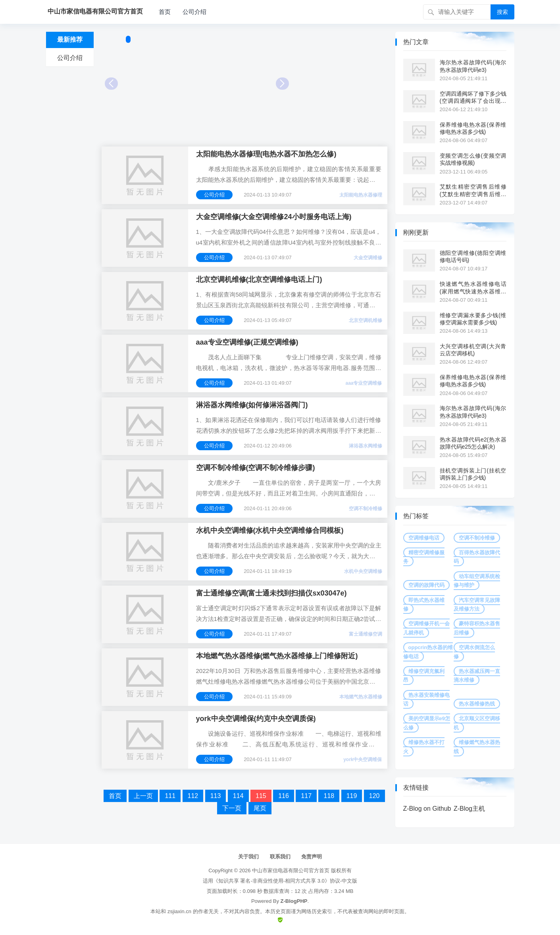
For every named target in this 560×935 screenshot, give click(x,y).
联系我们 (280, 857)
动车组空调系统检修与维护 (477, 581)
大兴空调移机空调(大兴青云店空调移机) (473, 350)
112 (193, 796)
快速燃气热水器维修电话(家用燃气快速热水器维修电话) (473, 288)
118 (329, 796)
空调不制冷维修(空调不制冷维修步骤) (256, 468)
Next (282, 84)
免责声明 (312, 857)
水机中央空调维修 (363, 571)
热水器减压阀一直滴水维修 (477, 676)
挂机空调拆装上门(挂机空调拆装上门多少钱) (473, 474)
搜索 (502, 12)
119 (352, 796)
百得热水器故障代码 (477, 557)
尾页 (260, 808)
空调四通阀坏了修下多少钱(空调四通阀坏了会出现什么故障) (473, 97)
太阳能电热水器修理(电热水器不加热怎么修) (266, 154)
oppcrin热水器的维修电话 (428, 652)
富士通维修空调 (366, 634)
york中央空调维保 (363, 760)
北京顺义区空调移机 (477, 723)
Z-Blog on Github (427, 809)
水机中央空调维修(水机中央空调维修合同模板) (270, 530)
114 (238, 796)
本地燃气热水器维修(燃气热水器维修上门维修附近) (277, 656)
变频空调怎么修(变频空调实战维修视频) (473, 159)
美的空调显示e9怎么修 (427, 723)
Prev (111, 84)
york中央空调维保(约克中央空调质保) (256, 719)
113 (216, 796)
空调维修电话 (424, 538)
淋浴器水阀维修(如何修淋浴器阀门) (252, 405)
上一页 (143, 796)
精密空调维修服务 (424, 557)
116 (284, 796)
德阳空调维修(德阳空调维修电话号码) (473, 256)
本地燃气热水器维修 (361, 697)
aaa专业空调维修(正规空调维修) (247, 342)
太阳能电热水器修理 (361, 195)
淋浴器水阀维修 (366, 446)
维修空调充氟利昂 (424, 676)
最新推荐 (70, 40)
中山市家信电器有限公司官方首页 (291, 870)
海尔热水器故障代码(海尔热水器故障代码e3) (473, 66)
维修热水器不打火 (424, 747)
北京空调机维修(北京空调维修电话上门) (259, 280)
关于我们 (248, 857)
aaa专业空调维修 (364, 383)
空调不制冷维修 (366, 509)
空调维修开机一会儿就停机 (426, 628)
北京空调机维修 (366, 320)
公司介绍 (194, 12)
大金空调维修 (368, 258)
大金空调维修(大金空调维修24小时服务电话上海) (274, 217)
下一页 (232, 808)
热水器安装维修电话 (426, 699)
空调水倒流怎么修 (474, 652)
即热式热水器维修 (424, 604)
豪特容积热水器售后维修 (477, 628)
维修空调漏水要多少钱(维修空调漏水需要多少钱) (473, 319)
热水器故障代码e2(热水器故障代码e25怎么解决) (473, 443)
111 (170, 796)
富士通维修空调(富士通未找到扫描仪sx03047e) (271, 593)
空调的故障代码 (426, 585)
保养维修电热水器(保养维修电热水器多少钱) (473, 128)
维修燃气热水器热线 (477, 747)
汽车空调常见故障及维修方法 (477, 604)
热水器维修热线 (477, 704)
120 (374, 796)
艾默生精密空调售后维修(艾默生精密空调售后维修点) (473, 190)
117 (306, 796)
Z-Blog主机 (469, 809)
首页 (165, 12)
